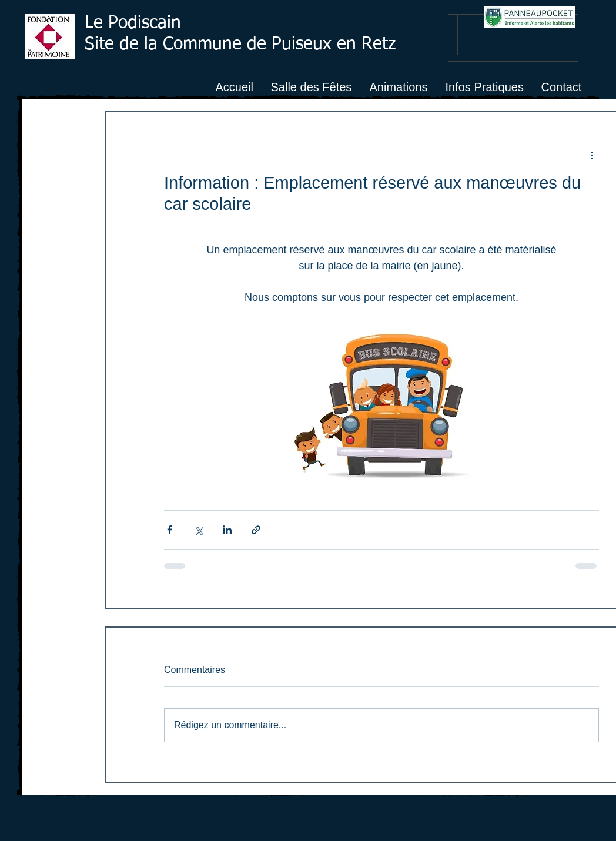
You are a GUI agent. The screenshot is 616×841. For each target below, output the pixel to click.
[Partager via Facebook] (170, 530)
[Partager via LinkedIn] (227, 530)
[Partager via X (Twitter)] (198, 530)
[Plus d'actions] (592, 155)
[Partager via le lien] (256, 530)
